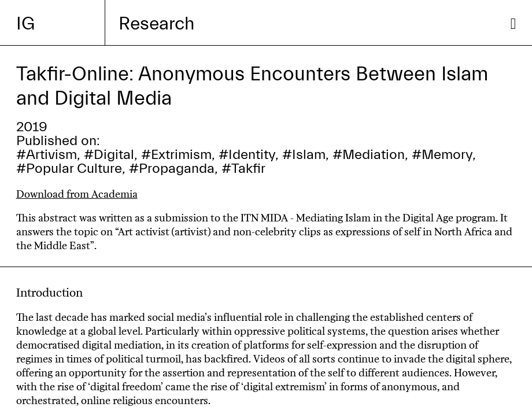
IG (25, 24)
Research (156, 24)
